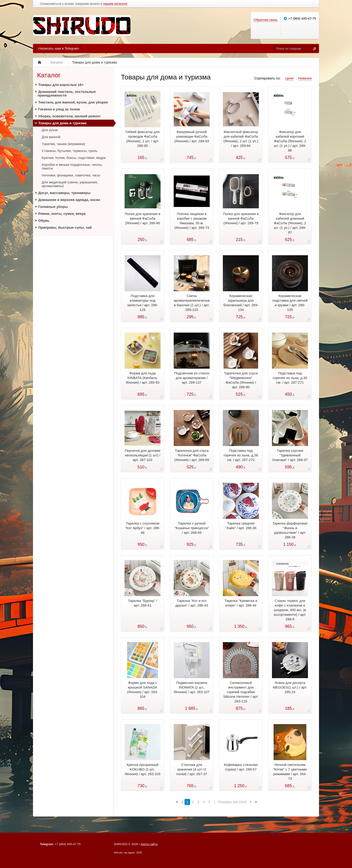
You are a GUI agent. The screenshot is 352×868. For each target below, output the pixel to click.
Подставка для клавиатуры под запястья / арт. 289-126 (143, 303)
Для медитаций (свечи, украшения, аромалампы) (70, 184)
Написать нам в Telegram (59, 48)
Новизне (305, 78)
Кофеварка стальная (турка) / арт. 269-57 (241, 767)
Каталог (49, 75)
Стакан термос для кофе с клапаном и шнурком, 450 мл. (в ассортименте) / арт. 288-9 (290, 610)
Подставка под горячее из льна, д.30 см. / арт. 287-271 (290, 378)
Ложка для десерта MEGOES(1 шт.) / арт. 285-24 (290, 687)
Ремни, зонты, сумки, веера (62, 214)
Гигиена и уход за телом (59, 109)
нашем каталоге (115, 4)
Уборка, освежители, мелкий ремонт (70, 116)
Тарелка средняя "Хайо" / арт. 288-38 (241, 526)
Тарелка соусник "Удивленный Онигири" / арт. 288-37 (290, 455)
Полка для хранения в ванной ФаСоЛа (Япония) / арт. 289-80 (143, 218)
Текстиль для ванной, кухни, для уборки (73, 102)
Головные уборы (53, 207)
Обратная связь (266, 20)
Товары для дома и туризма (62, 123)
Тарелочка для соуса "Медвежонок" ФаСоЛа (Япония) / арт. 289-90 (241, 380)
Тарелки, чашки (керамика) (63, 144)
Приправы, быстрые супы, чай (65, 227)
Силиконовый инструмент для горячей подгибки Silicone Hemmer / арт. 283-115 (241, 692)
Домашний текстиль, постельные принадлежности (67, 93)
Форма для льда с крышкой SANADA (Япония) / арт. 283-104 (143, 690)
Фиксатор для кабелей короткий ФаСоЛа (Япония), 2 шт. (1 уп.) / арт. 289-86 (290, 141)
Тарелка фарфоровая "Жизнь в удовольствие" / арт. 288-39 (290, 530)
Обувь (44, 220)
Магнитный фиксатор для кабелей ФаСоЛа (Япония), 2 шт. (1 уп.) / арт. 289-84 (241, 139)
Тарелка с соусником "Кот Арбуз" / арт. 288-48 (143, 528)
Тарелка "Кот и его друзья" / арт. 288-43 (192, 603)
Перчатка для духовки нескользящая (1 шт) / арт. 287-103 (143, 455)
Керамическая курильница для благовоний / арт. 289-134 (241, 303)
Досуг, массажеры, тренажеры (64, 193)
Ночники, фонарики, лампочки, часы (71, 175)
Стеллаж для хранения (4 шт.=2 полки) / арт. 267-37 (192, 769)
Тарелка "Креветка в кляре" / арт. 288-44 (241, 603)
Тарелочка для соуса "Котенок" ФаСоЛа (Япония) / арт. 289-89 (192, 455)
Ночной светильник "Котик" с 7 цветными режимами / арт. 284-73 (290, 772)
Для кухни (50, 130)
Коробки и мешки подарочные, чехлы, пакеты (72, 166)
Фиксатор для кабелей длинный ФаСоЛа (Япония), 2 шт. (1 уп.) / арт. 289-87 (290, 223)
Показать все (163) (233, 802)
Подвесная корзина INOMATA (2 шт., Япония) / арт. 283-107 (192, 687)
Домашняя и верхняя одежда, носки (69, 200)
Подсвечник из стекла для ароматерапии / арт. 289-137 (192, 378)
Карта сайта (149, 844)
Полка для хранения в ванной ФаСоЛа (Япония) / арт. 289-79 (241, 218)
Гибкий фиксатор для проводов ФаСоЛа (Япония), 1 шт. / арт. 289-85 (143, 139)
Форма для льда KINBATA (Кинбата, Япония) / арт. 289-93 (143, 378)
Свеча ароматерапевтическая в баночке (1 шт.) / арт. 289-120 (192, 303)
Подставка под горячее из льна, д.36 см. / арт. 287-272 (241, 455)
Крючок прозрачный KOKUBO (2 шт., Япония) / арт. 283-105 (143, 769)
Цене (289, 78)
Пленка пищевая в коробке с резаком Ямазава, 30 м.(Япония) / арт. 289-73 (192, 221)
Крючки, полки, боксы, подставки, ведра (74, 158)
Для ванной (51, 137)
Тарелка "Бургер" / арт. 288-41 (142, 603)
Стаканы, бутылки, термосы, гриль (70, 151)
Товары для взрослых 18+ (61, 85)
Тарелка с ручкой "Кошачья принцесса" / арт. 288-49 (192, 528)
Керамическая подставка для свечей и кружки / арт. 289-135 (290, 303)
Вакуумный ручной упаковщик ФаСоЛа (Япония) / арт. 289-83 (192, 136)
